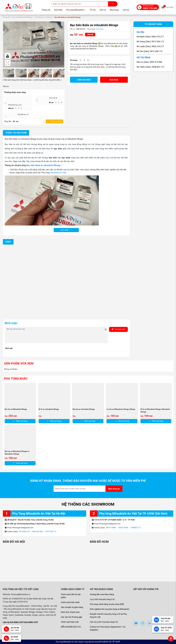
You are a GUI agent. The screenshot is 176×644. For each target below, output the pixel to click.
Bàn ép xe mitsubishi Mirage (84, 409)
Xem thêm (66, 230)
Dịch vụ (103, 10)
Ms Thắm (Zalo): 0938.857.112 (151, 67)
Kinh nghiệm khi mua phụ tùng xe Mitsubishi (110, 609)
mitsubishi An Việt (58, 173)
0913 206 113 (51, 532)
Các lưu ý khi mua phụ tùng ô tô (104, 622)
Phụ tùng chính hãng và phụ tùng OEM (107, 604)
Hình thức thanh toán (70, 612)
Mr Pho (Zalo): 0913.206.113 (150, 51)
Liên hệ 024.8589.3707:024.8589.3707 (21, 622)
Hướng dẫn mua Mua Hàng (102, 594)
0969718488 (111, 528)
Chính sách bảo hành (70, 602)
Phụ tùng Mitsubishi (76, 10)
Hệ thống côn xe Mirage (43, 17)
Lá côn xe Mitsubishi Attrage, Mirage (121, 409)
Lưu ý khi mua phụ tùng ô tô (102, 599)
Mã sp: (73, 29)
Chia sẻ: (6, 86)
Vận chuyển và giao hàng (72, 607)
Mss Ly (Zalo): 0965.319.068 (149, 62)
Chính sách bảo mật (70, 622)
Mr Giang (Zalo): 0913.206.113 (150, 42)
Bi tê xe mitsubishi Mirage (49, 409)
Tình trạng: (91, 29)
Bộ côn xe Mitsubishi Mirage (16, 409)
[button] (62, 44)
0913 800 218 (24, 532)
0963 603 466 (38, 532)
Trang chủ (46, 10)
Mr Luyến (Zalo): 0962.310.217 (150, 46)
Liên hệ (126, 10)
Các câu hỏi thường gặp (71, 617)
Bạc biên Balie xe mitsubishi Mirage (44, 165)
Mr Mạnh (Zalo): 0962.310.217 (150, 37)
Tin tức (93, 10)
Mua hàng (114, 10)
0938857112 (136, 528)
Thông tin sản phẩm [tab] (16, 133)
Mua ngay (114, 80)
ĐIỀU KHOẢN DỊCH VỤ (71, 627)
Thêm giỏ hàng (54, 121)
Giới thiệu (58, 10)
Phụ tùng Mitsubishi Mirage (22, 17)
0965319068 (123, 528)
